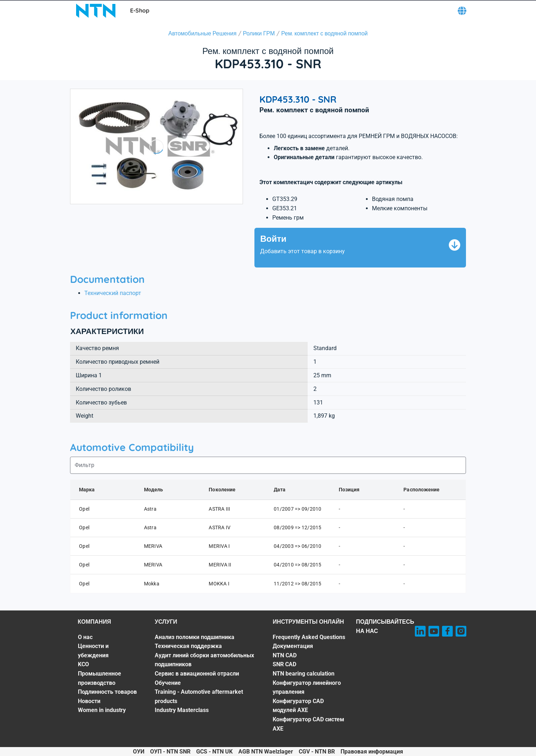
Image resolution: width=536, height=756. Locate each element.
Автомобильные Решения (202, 33)
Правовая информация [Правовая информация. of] (372, 752)
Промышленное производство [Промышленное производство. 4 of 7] (100, 678)
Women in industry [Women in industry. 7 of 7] (102, 710)
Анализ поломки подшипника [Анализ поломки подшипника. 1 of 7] (195, 637)
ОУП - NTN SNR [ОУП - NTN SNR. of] (170, 752)
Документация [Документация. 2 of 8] (293, 646)
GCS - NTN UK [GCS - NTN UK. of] (214, 752)
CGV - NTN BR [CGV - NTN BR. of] (317, 752)
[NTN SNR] (96, 11)
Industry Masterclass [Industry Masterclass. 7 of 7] (182, 710)
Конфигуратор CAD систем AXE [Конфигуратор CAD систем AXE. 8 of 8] (308, 724)
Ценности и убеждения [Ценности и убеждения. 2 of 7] (93, 651)
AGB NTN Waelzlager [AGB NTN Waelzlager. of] (266, 752)
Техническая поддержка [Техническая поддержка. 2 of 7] (188, 646)
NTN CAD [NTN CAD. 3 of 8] (285, 655)
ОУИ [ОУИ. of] (139, 752)
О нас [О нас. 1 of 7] (85, 637)
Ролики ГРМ (259, 33)
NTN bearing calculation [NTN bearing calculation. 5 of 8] (304, 674)
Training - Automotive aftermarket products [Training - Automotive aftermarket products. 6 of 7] (199, 696)
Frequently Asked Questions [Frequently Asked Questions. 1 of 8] (309, 637)
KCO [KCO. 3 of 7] (83, 664)
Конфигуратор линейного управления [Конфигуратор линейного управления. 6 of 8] (307, 688)
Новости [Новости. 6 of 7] (89, 701)
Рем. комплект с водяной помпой (324, 33)
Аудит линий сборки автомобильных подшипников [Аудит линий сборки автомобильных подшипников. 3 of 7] (204, 660)
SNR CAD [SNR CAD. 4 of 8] (284, 664)
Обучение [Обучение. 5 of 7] (168, 683)
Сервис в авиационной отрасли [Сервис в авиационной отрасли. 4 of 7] (197, 674)
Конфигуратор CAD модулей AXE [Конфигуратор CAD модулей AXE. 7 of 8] (298, 706)
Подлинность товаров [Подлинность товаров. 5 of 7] (107, 692)
